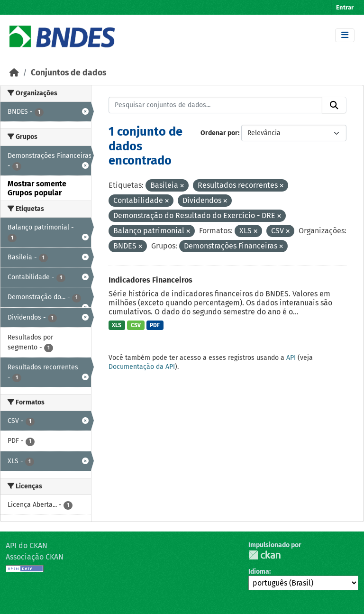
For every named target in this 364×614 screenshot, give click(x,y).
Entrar (345, 7)
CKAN (264, 555)
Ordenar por (219, 133)
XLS (117, 325)
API (291, 358)
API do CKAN (27, 545)
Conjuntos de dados (68, 73)
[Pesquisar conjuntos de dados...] (216, 105)
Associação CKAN (35, 557)
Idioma (259, 572)
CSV (136, 325)
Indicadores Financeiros (150, 280)
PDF (155, 325)
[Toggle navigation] (345, 35)
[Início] (14, 73)
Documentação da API (142, 367)
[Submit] (334, 105)
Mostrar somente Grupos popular (37, 188)
